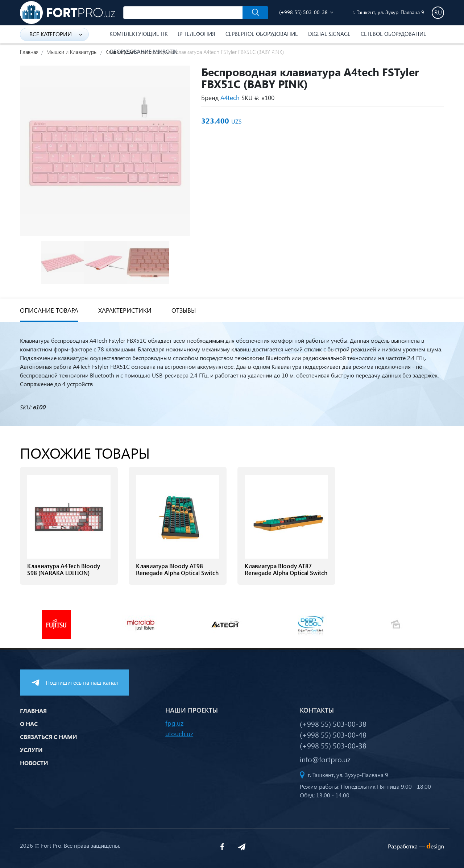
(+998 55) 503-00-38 (303, 12)
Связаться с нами (49, 737)
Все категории (56, 34)
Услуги (31, 750)
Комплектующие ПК (139, 34)
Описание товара (49, 310)
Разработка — (416, 846)
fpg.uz (174, 723)
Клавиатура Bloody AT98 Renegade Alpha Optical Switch (177, 569)
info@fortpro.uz (325, 759)
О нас (29, 724)
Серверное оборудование (262, 34)
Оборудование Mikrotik (143, 51)
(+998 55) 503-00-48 (333, 734)
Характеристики (125, 310)
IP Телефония (197, 34)
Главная (29, 52)
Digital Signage (329, 34)
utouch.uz (179, 733)
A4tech (230, 98)
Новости (34, 763)
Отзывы (184, 310)
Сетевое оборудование (393, 34)
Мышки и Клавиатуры (72, 52)
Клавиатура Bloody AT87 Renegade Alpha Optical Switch (286, 569)
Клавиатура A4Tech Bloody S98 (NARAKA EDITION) (64, 569)
